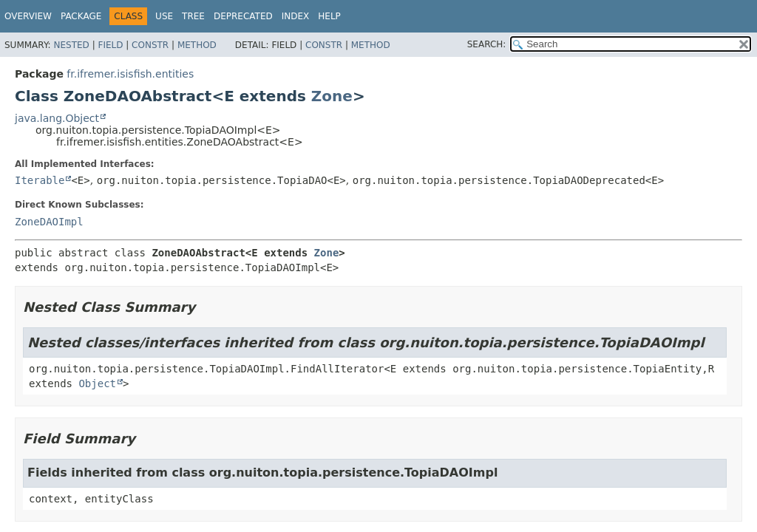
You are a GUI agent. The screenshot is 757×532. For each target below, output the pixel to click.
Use (164, 16)
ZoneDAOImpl (49, 222)
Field (110, 45)
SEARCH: (487, 44)
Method (197, 45)
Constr (150, 45)
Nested (71, 45)
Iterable (40, 180)
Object (97, 383)
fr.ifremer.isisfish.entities (130, 74)
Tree (193, 16)
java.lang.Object (57, 118)
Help (329, 16)
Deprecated (243, 16)
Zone (332, 96)
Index (296, 16)
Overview (28, 16)
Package (81, 16)
